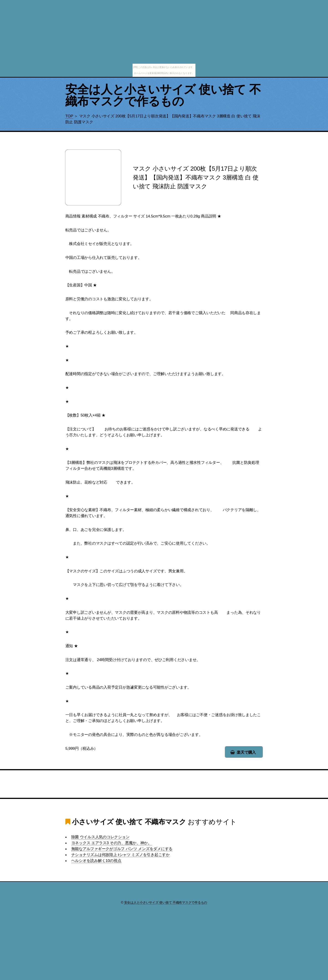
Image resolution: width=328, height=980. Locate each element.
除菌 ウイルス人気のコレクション (100, 837)
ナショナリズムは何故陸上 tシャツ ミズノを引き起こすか (120, 855)
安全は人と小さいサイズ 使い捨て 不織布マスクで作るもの (163, 95)
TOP (69, 116)
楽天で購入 (246, 752)
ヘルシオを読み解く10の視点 (96, 861)
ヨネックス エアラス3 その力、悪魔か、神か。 (111, 843)
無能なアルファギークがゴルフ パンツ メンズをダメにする (122, 849)
